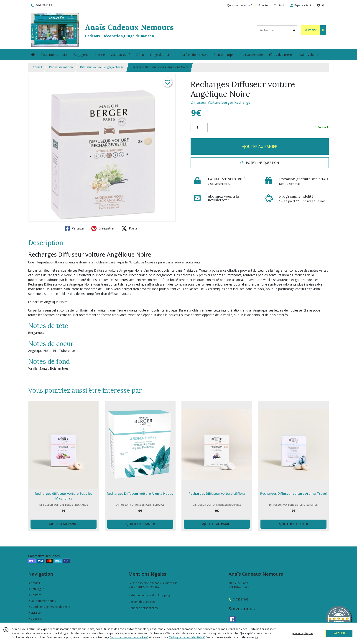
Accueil (37, 67)
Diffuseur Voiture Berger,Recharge (221, 102)
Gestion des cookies (142, 602)
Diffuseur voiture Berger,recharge (102, 67)
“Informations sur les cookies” (129, 637)
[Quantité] (199, 127)
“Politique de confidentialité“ (187, 637)
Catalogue (36, 589)
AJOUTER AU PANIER (260, 147)
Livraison (35, 613)
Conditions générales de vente (49, 607)
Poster (130, 228)
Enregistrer (103, 228)
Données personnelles (143, 608)
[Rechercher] (294, 30)
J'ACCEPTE (339, 633)
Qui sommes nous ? (42, 601)
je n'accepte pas (303, 633)
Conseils (35, 619)
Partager (75, 228)
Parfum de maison (61, 67)
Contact (279, 5)
